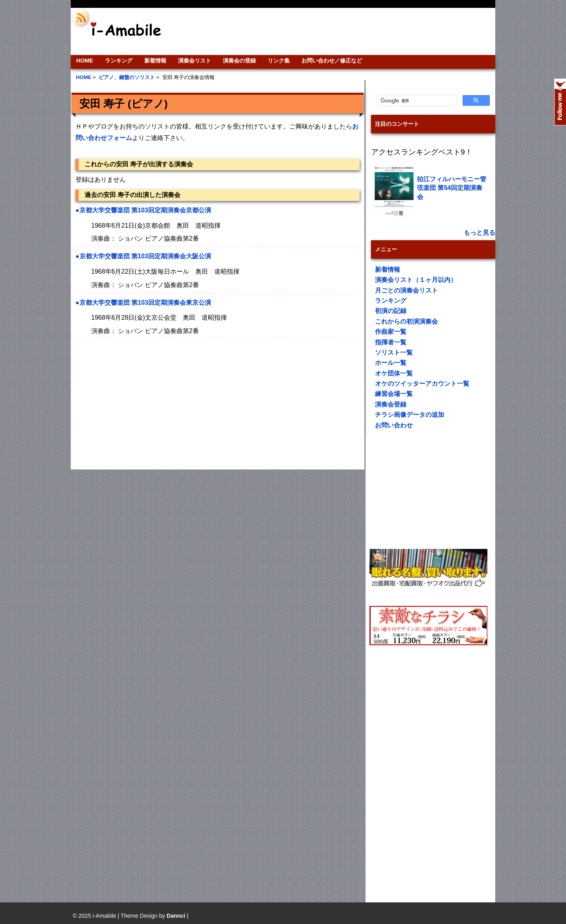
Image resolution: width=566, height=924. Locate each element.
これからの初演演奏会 (406, 321)
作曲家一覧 (391, 332)
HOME (85, 61)
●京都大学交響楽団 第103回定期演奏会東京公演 (143, 303)
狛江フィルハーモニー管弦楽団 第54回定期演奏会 (452, 188)
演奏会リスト (195, 61)
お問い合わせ (394, 425)
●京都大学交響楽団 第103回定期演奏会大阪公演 (143, 256)
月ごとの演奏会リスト (406, 290)
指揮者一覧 (391, 342)
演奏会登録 (391, 404)
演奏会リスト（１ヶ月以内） (416, 280)
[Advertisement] (336, 31)
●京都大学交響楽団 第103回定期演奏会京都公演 (143, 210)
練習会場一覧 (394, 394)
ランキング (119, 61)
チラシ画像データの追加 (410, 415)
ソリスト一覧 (394, 352)
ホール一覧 (391, 363)
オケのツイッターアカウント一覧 (422, 384)
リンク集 (279, 61)
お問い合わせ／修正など (332, 61)
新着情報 (155, 61)
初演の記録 (391, 311)
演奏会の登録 (239, 61)
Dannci (176, 916)
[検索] (416, 101)
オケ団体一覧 (394, 373)
